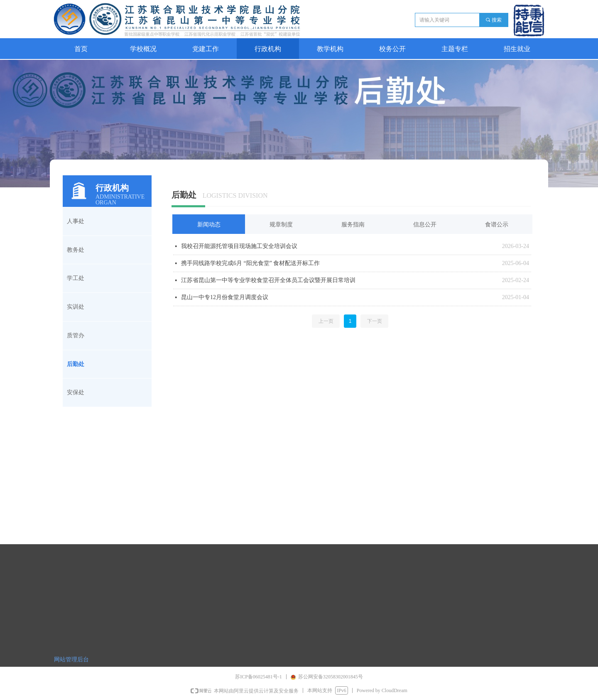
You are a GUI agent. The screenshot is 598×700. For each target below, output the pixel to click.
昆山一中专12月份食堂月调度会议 (225, 297)
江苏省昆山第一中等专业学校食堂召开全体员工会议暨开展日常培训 (268, 280)
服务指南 (353, 225)
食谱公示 (497, 225)
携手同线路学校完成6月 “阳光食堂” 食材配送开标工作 (250, 263)
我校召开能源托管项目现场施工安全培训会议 (239, 246)
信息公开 (425, 225)
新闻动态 (209, 225)
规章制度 (281, 225)
